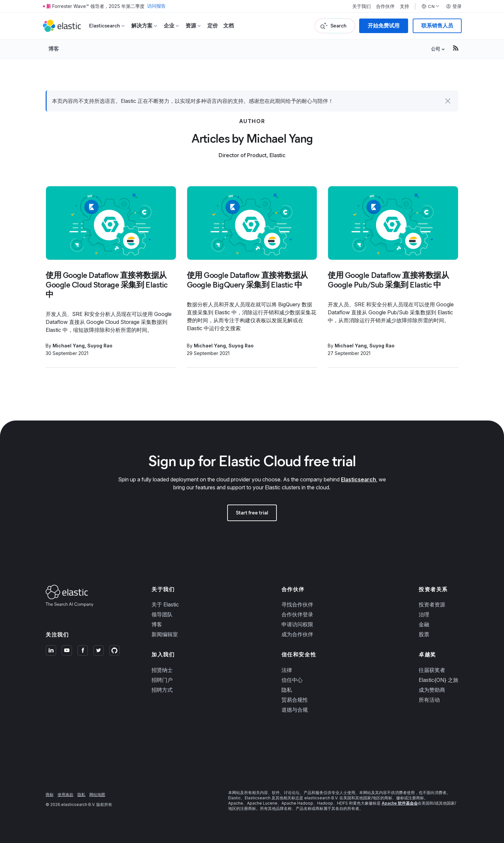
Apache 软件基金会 (400, 803)
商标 (50, 795)
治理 (424, 614)
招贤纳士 (162, 670)
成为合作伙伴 (297, 634)
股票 (424, 634)
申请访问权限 (297, 624)
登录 (454, 6)
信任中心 (292, 680)
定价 (213, 26)
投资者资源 (432, 604)
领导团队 (162, 614)
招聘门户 (162, 680)
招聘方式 (162, 690)
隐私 (287, 690)
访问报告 (156, 6)
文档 (229, 26)
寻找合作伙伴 (297, 604)
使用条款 (65, 795)
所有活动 (429, 700)
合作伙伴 (385, 6)
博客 (54, 49)
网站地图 (97, 795)
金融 (424, 624)
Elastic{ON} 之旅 (439, 680)
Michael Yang (69, 346)
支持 (404, 6)
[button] (448, 101)
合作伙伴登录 (297, 614)
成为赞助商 (432, 690)
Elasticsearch (358, 479)
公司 (436, 49)
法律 (287, 670)
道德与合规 (295, 710)
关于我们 (361, 6)
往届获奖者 (432, 670)
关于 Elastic (165, 604)
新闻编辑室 (165, 634)
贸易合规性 (295, 700)
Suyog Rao (100, 346)
